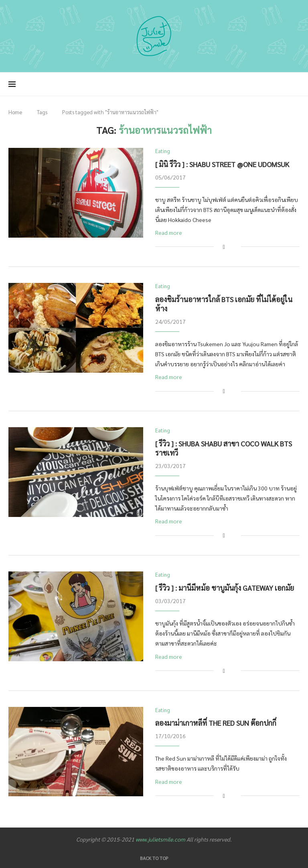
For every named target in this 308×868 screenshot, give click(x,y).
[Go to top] (154, 858)
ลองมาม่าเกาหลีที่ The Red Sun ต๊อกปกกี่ (216, 723)
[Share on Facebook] (224, 247)
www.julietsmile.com (160, 839)
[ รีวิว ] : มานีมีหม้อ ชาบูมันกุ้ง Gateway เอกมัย (225, 588)
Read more (169, 232)
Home (15, 112)
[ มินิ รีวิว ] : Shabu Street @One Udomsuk (222, 164)
